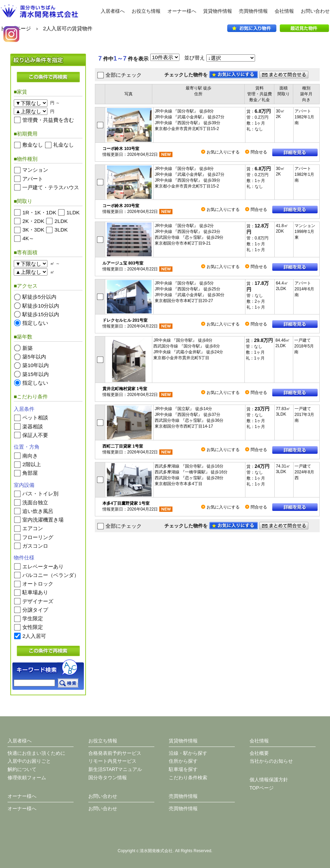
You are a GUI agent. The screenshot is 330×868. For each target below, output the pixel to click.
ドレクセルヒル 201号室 (125, 320)
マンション (35, 170)
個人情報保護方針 (269, 780)
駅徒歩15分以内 (41, 314)
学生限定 (33, 618)
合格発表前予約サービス (115, 753)
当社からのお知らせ (271, 761)
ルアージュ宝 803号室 (123, 263)
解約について (22, 769)
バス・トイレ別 (40, 494)
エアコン (33, 528)
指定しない (35, 323)
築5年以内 (34, 357)
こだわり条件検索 (188, 778)
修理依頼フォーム (27, 778)
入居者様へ (113, 11)
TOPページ (262, 788)
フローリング (38, 537)
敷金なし (33, 145)
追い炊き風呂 (38, 511)
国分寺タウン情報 (108, 778)
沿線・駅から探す (188, 753)
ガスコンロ (35, 545)
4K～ (28, 238)
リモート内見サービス (112, 761)
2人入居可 (34, 636)
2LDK (61, 221)
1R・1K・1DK (39, 212)
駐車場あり (35, 592)
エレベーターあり (43, 566)
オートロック (38, 584)
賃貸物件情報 (218, 11)
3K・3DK (33, 230)
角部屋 (30, 473)
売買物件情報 (253, 11)
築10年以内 (36, 365)
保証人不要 (35, 435)
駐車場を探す (183, 769)
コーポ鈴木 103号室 (121, 149)
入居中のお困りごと (29, 761)
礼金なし (64, 145)
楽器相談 (33, 426)
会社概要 (259, 753)
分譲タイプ (35, 610)
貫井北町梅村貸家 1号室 (125, 389)
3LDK (61, 230)
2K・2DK (33, 221)
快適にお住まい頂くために (36, 753)
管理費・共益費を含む (48, 120)
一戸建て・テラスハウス (51, 187)
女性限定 (33, 627)
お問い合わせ (315, 11)
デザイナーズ (38, 601)
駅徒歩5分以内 (39, 297)
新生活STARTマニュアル (115, 769)
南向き (30, 455)
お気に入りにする (223, 152)
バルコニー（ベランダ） (51, 575)
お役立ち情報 (146, 11)
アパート (33, 178)
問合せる (259, 152)
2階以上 (32, 464)
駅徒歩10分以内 (41, 305)
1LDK (73, 212)
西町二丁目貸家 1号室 (123, 446)
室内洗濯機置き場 (43, 520)
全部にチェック (124, 75)
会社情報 (284, 11)
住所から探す (183, 761)
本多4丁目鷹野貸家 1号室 (126, 503)
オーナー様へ (182, 11)
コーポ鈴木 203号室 (121, 206)
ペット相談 (35, 417)
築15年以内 (36, 374)
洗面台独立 (35, 502)
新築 (27, 348)
